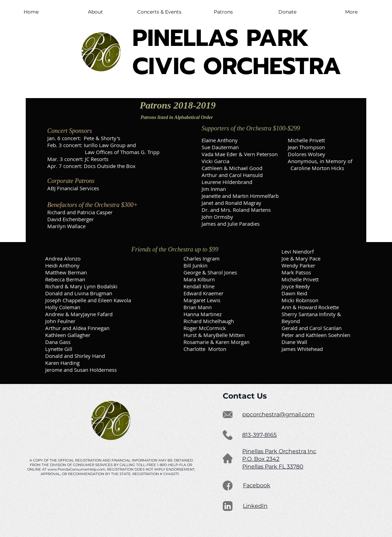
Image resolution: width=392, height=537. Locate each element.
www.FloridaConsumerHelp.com (76, 469)
